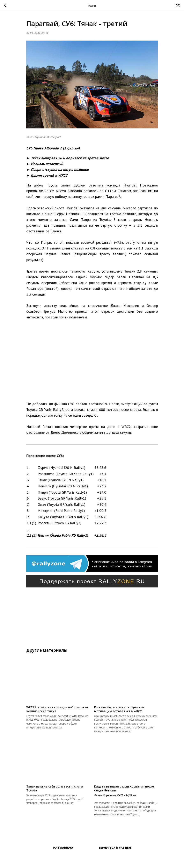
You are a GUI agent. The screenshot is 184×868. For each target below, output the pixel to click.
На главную (63, 864)
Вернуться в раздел (115, 864)
